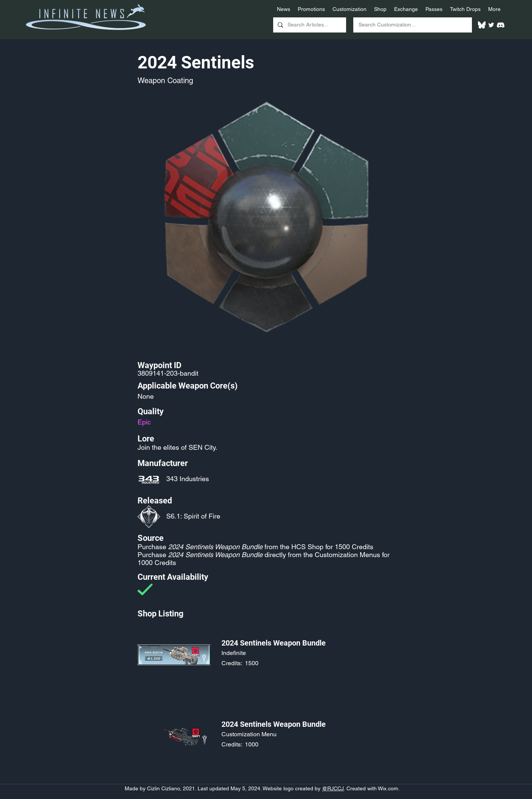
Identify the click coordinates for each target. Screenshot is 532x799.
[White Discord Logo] (501, 25)
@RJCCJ (333, 788)
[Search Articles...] (309, 25)
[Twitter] (491, 25)
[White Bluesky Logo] (482, 25)
